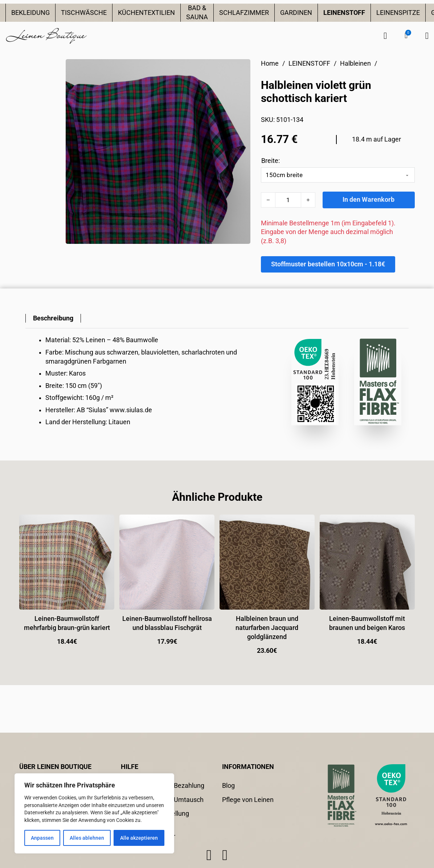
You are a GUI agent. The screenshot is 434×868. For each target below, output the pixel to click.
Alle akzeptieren (139, 838)
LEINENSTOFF (344, 13)
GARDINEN (296, 13)
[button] (406, 36)
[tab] (53, 318)
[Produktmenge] (288, 200)
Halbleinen (355, 64)
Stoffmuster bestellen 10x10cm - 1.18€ (328, 264)
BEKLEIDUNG (30, 13)
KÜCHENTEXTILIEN (146, 13)
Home (270, 64)
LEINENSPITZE (398, 13)
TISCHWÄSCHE (84, 13)
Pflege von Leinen (248, 800)
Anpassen (42, 838)
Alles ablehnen (87, 838)
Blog (228, 786)
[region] (94, 813)
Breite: (271, 161)
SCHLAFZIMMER (244, 13)
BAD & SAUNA (197, 13)
